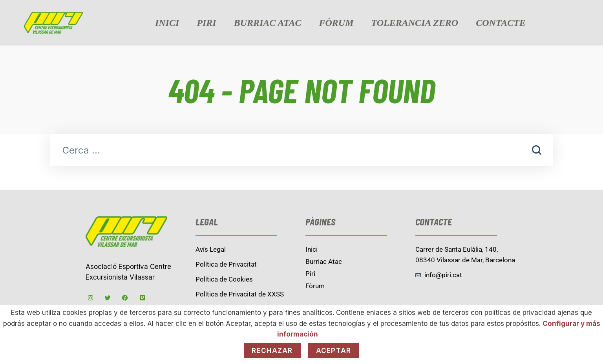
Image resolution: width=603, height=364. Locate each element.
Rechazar (272, 351)
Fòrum (336, 23)
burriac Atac (268, 23)
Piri (206, 23)
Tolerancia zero (415, 23)
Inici (167, 23)
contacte (501, 23)
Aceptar (334, 351)
